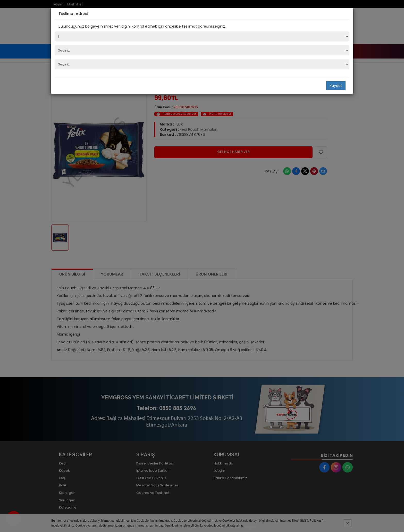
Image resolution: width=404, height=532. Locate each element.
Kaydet (336, 86)
